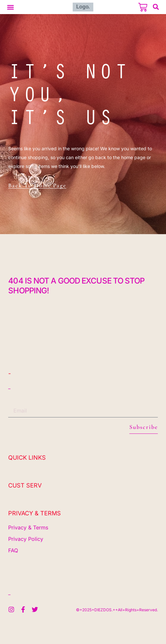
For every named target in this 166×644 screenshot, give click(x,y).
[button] (10, 7)
